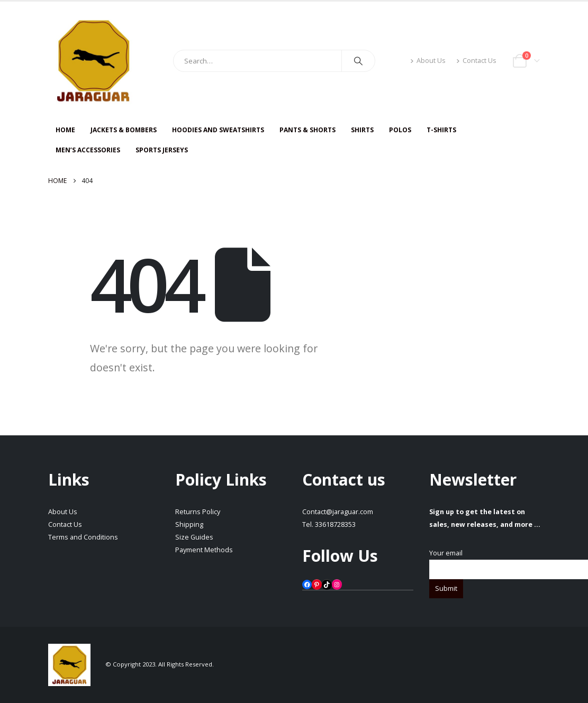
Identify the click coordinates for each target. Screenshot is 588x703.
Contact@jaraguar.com (338, 512)
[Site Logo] (93, 61)
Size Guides (194, 537)
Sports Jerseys (162, 150)
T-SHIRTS (441, 130)
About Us (428, 61)
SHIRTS (362, 130)
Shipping (189, 524)
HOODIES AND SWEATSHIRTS (218, 130)
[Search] (358, 61)
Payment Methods (204, 550)
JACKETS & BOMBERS (124, 130)
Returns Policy (198, 512)
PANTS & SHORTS (307, 130)
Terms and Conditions (83, 537)
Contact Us (476, 61)
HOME (65, 130)
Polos (400, 130)
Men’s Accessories (88, 150)
